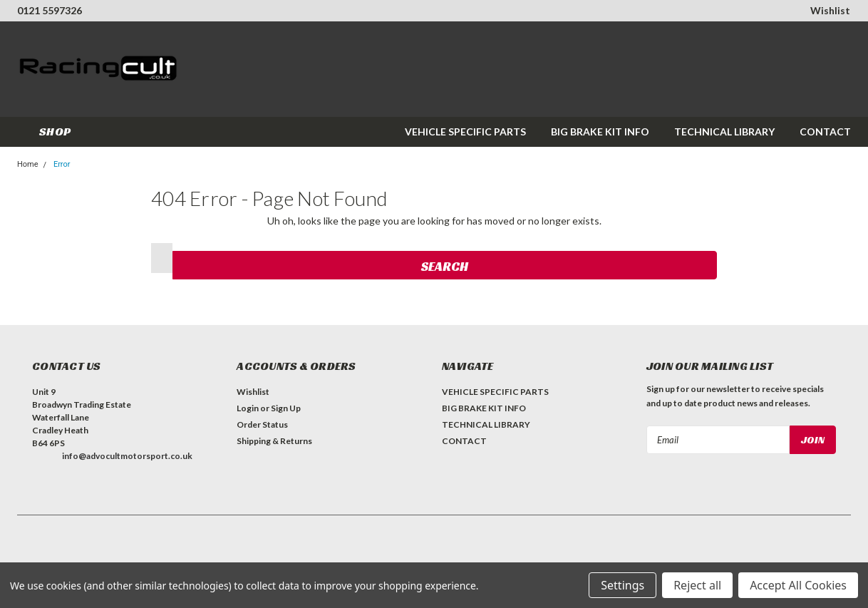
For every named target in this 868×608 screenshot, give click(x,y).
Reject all (697, 585)
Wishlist (830, 10)
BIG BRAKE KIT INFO (600, 132)
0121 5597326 (50, 10)
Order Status (262, 424)
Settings (622, 585)
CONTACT (825, 132)
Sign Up (286, 408)
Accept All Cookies (798, 585)
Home (28, 164)
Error (62, 164)
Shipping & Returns (274, 441)
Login (248, 408)
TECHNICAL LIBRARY (724, 132)
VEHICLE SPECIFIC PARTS (465, 132)
